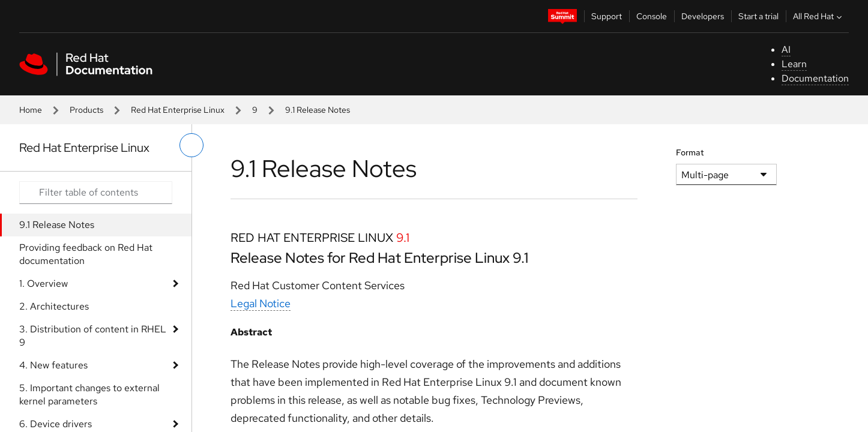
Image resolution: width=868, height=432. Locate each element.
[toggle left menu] (191, 145)
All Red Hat (819, 16)
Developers (703, 16)
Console (652, 16)
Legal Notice (261, 303)
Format (690, 152)
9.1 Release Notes (57, 225)
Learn (794, 64)
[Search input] (96, 193)
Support (607, 16)
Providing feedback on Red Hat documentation (86, 254)
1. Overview (44, 283)
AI (786, 49)
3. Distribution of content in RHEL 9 (93, 336)
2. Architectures (54, 306)
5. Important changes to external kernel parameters (89, 394)
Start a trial (758, 16)
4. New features (53, 365)
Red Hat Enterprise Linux (178, 110)
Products (86, 110)
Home (31, 110)
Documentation (815, 78)
